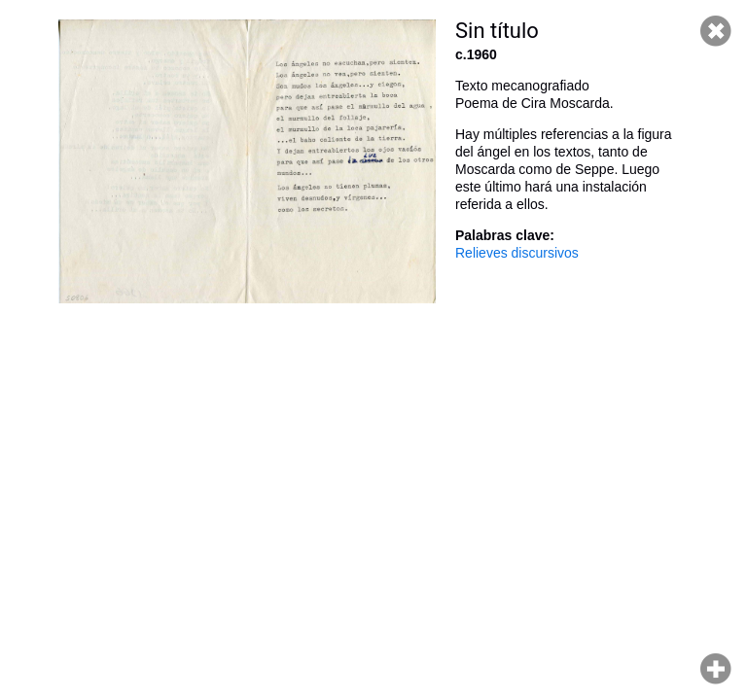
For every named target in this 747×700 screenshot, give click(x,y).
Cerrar (716, 31)
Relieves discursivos (517, 253)
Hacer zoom (716, 669)
